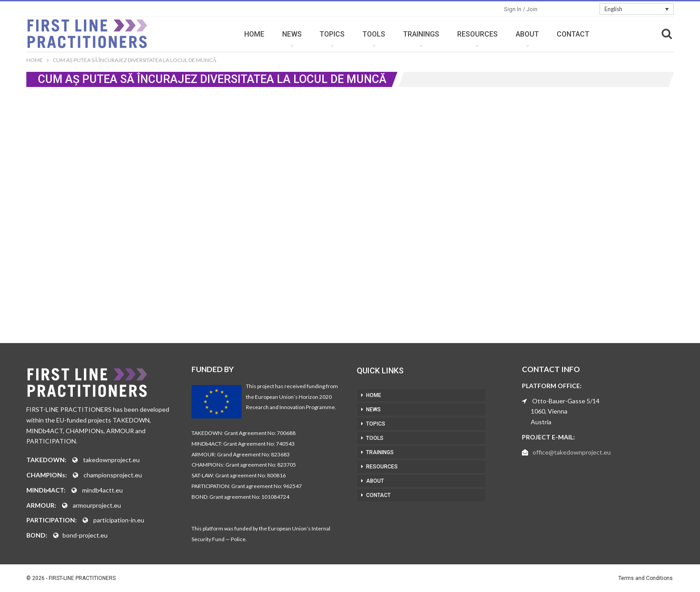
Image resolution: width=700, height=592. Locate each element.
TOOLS (374, 34)
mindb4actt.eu (102, 490)
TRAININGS (421, 34)
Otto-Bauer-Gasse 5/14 (566, 401)
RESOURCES (477, 34)
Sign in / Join (521, 9)
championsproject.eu (113, 475)
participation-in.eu (119, 520)
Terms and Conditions (646, 578)
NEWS (292, 34)
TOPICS (332, 34)
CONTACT (573, 34)
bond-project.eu (85, 535)
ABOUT (527, 34)
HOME (254, 34)
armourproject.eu (97, 505)
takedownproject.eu (111, 460)
